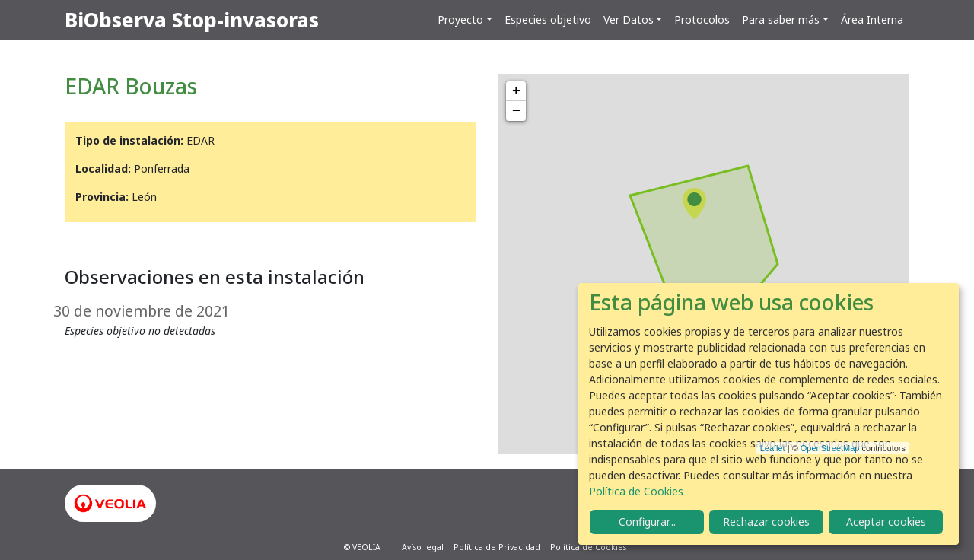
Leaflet (773, 448)
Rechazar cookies (766, 522)
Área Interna (872, 19)
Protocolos (702, 19)
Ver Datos (629, 19)
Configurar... (647, 522)
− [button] (516, 111)
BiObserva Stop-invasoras (192, 20)
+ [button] (516, 91)
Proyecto (460, 19)
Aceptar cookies (886, 522)
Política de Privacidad (497, 547)
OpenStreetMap (830, 448)
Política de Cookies (588, 547)
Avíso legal (423, 547)
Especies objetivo (548, 19)
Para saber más (781, 19)
